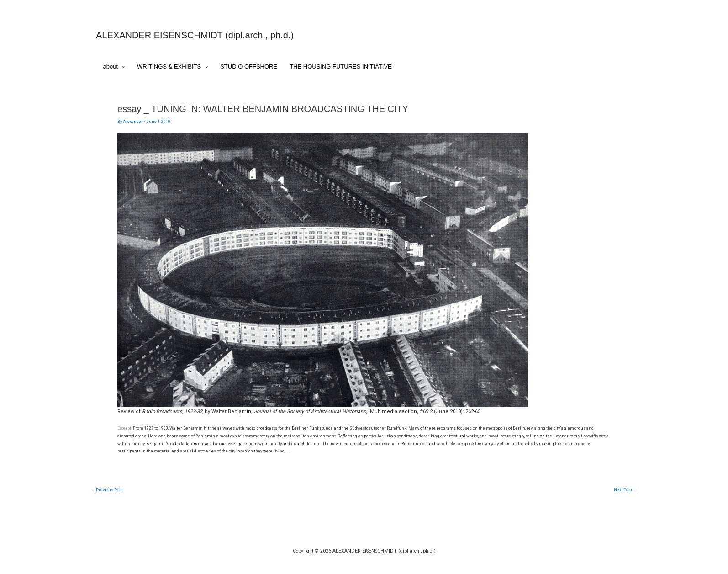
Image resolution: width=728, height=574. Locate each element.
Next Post (625, 490)
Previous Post (107, 490)
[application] (121, 67)
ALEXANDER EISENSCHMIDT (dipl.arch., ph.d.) (195, 35)
